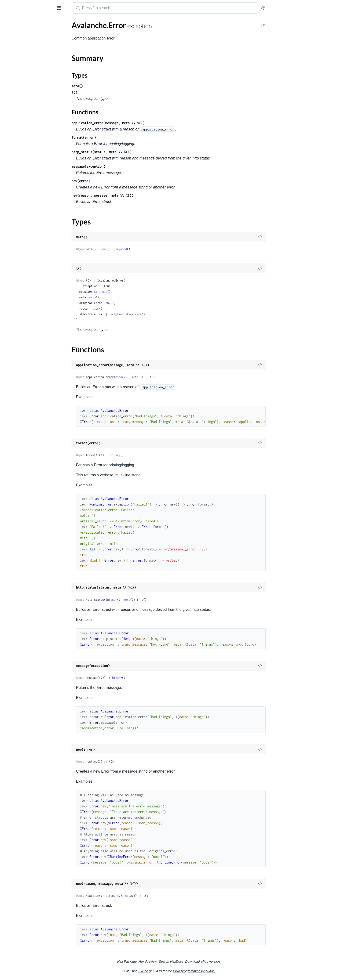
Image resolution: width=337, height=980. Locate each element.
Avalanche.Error (16, 142)
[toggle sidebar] (64, 7)
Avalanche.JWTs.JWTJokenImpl (29, 56)
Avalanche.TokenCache (22, 126)
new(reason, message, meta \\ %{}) (138, 195)
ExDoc (178, 971)
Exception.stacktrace (160, 314)
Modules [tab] (26, 22)
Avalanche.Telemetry (20, 107)
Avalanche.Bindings (19, 38)
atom (131, 309)
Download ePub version (238, 962)
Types (12, 156)
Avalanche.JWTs (17, 44)
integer (146, 600)
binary (155, 377)
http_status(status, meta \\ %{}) (137, 152)
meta (128, 297)
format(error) (119, 137)
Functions (16, 161)
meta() (112, 86)
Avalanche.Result (17, 69)
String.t (136, 292)
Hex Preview (183, 962)
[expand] (66, 31)
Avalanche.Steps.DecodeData (27, 88)
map (140, 249)
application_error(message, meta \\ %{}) (143, 123)
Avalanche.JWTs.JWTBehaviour (29, 50)
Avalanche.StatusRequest (24, 82)
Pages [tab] (8, 22)
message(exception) (124, 166)
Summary (15, 150)
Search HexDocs (206, 962)
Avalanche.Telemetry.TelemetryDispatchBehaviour (33, 113)
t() (110, 92)
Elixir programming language (229, 971)
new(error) (116, 181)
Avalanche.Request (19, 63)
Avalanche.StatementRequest (27, 75)
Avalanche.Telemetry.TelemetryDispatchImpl (33, 120)
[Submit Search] (112, 8)
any (143, 303)
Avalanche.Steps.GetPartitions (28, 94)
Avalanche (14, 6)
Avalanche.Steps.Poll (20, 101)
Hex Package (162, 962)
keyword (156, 249)
